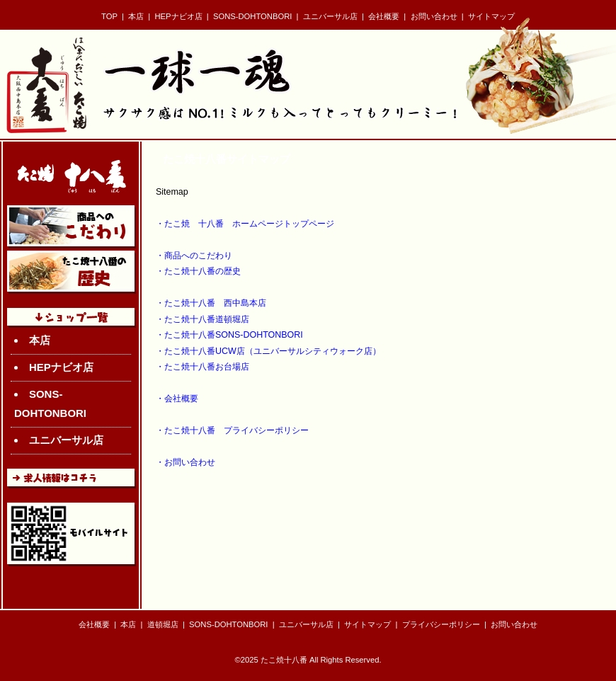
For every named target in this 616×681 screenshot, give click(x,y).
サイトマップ (491, 16)
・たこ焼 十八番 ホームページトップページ (245, 224)
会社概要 (384, 16)
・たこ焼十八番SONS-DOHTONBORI (229, 335)
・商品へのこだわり (194, 256)
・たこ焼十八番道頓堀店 (203, 319)
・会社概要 (177, 399)
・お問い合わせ (186, 462)
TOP (109, 16)
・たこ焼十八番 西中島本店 (211, 303)
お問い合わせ (434, 16)
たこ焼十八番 (284, 660)
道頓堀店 (163, 624)
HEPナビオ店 (179, 16)
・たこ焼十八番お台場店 (203, 367)
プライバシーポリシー (441, 624)
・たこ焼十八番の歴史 (198, 271)
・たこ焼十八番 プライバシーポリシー (232, 430)
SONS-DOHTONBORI (252, 16)
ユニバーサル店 (330, 16)
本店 (136, 16)
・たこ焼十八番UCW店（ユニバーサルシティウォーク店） (268, 351)
